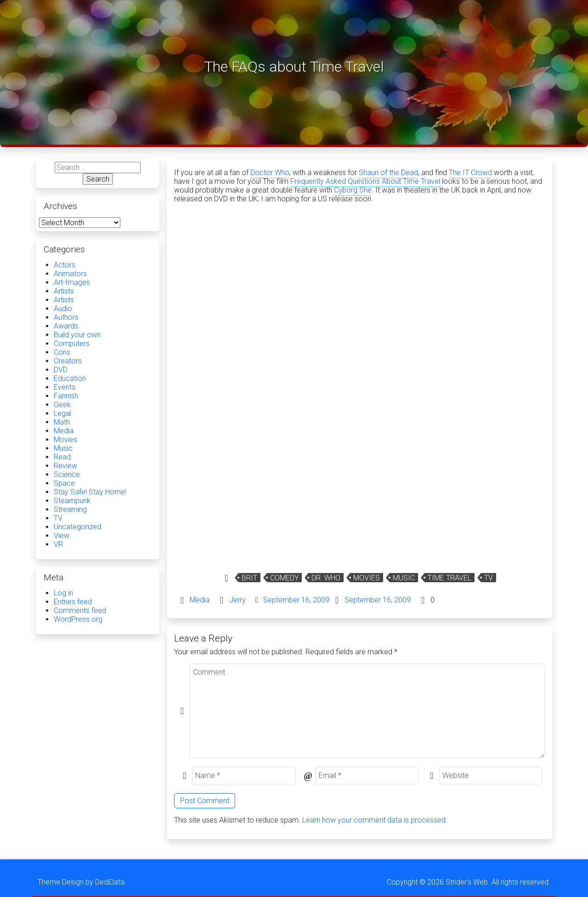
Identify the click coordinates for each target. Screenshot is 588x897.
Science (67, 474)
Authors (66, 317)
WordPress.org (78, 619)
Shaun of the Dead (388, 173)
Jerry (237, 600)
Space (64, 483)
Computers (72, 343)
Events (65, 387)
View (62, 536)
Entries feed (73, 602)
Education (70, 378)
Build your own (77, 335)
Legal (62, 413)
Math (62, 422)
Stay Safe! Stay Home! (90, 492)
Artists (64, 291)
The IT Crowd (470, 173)
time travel (449, 578)
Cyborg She (353, 190)
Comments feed (80, 610)
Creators (68, 361)
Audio (63, 309)
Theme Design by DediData (81, 882)
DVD (61, 370)
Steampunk (72, 501)
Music (404, 578)
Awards (66, 326)
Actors (65, 265)
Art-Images (72, 282)
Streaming (70, 509)
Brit (249, 578)
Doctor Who (270, 173)
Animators (70, 274)
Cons (62, 352)
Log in (63, 593)
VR (58, 544)
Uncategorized (77, 527)
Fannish (66, 396)
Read (62, 457)
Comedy (284, 578)
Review (65, 466)
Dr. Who (326, 578)
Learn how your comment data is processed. (375, 820)
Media (200, 600)
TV (489, 578)
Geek (62, 405)
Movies (367, 578)
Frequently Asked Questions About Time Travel (365, 181)
